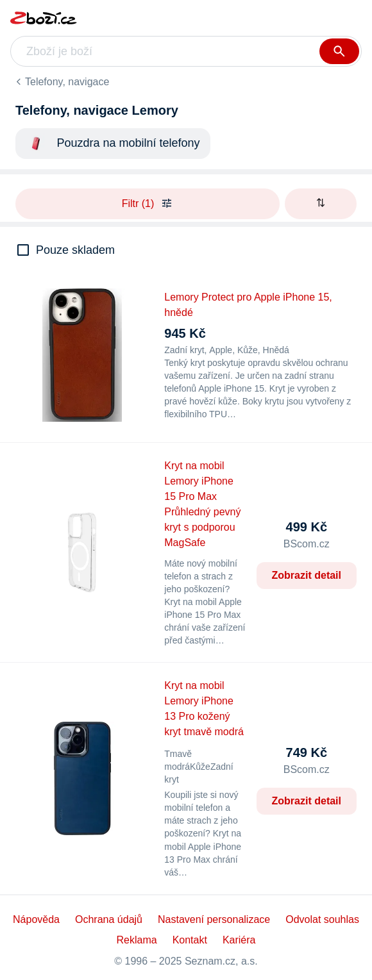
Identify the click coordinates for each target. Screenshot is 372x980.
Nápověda (36, 919)
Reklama (137, 940)
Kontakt (190, 940)
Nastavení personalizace (214, 919)
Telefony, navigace (67, 82)
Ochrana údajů (109, 919)
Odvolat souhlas (322, 919)
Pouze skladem (75, 250)
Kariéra (239, 940)
